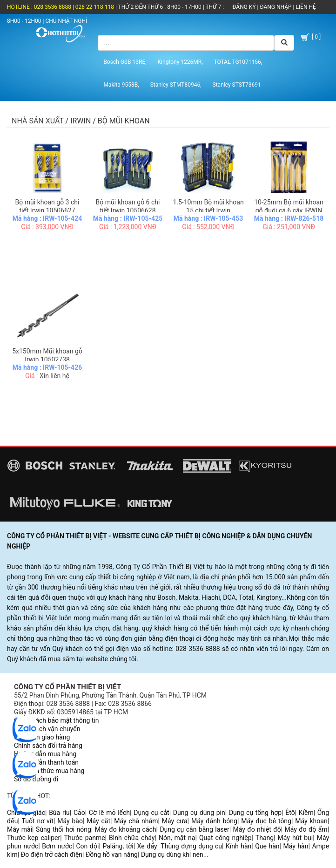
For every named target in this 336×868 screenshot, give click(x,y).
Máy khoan (311, 821)
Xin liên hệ (54, 376)
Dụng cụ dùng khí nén (172, 854)
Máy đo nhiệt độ (257, 829)
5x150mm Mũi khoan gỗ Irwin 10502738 (47, 355)
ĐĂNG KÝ (244, 7)
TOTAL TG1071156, (238, 62)
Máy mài (20, 829)
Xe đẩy (147, 846)
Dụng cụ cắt (151, 813)
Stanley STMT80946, (176, 85)
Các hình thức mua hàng (49, 771)
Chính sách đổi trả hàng (48, 746)
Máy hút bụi (296, 838)
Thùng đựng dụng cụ (191, 846)
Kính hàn (239, 846)
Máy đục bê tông (266, 821)
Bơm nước (57, 846)
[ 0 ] (310, 37)
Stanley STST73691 (237, 85)
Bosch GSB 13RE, (125, 62)
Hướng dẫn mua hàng (45, 754)
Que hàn (267, 846)
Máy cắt (98, 821)
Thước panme (85, 838)
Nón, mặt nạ (177, 838)
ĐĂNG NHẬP (276, 7)
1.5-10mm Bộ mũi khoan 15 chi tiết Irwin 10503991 (208, 210)
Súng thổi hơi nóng (64, 829)
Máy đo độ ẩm (306, 829)
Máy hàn (296, 846)
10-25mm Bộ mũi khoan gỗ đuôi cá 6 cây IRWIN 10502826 (289, 210)
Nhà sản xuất (38, 121)
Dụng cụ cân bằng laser (194, 829)
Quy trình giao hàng (42, 737)
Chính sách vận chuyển (47, 729)
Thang (265, 838)
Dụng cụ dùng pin (199, 813)
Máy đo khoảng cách (126, 829)
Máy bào (70, 821)
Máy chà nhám (136, 821)
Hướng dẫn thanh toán (46, 762)
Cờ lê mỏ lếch (109, 813)
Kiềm (306, 813)
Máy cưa (175, 821)
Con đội (87, 846)
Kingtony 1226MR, (180, 62)
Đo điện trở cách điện (52, 854)
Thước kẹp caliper (34, 838)
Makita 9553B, (121, 85)
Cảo (79, 813)
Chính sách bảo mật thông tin (57, 720)
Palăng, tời (118, 846)
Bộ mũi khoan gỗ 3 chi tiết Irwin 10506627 (47, 206)
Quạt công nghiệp (225, 838)
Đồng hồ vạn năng (112, 854)
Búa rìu (59, 813)
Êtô (290, 813)
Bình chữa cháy (132, 838)
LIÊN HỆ (305, 7)
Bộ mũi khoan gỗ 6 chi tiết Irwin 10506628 (128, 206)
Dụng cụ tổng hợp (255, 813)
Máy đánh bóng (214, 821)
